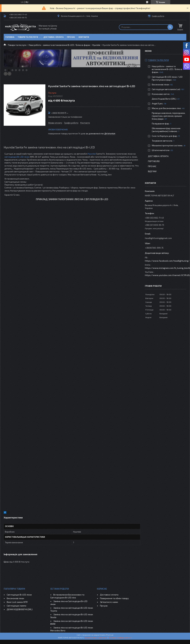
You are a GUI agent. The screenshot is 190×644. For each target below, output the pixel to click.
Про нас (71, 37)
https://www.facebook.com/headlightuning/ (167, 261)
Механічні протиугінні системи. (167, 145)
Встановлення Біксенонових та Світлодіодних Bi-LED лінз (67, 596)
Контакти (84, 37)
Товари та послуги (28, 37)
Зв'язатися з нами (109, 602)
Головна (10, 37)
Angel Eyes (157, 103)
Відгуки (152, 171)
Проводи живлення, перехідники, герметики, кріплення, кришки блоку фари (169, 116)
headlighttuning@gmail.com (158, 238)
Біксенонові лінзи (160, 84)
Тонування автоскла (162, 141)
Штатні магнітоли (161, 150)
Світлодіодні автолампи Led (166, 89)
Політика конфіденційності (120, 638)
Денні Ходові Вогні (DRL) (164, 99)
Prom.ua (110, 635)
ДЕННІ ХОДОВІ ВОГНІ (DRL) (20, 609)
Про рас (104, 606)
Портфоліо (154, 161)
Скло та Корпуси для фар (164, 136)
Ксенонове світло (161, 94)
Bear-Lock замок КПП (17, 602)
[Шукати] (170, 27)
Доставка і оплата (54, 37)
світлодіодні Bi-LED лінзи (17, 157)
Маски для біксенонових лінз (166, 108)
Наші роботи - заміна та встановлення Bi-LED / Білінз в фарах (59, 45)
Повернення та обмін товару (114, 598)
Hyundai (96, 45)
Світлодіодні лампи (16, 606)
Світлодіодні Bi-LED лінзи (19, 595)
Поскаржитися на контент (96, 638)
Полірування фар (160, 124)
